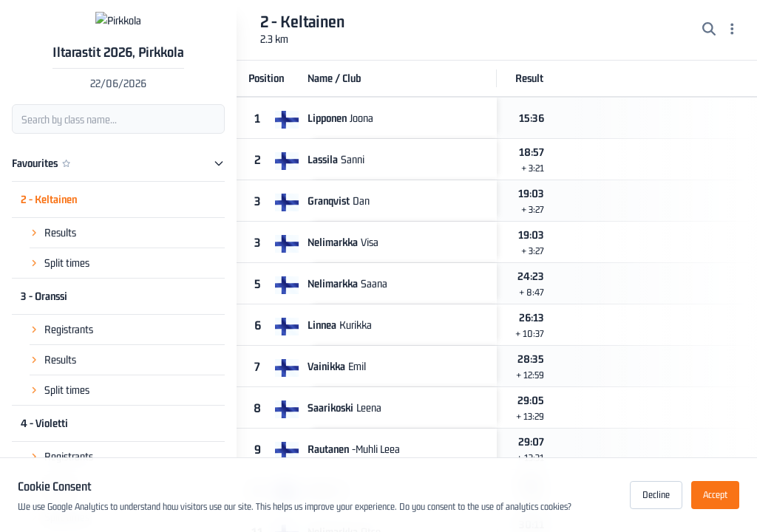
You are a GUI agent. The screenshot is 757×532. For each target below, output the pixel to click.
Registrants (69, 318)
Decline (656, 495)
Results (60, 221)
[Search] (709, 30)
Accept (715, 495)
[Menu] (732, 30)
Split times (67, 252)
